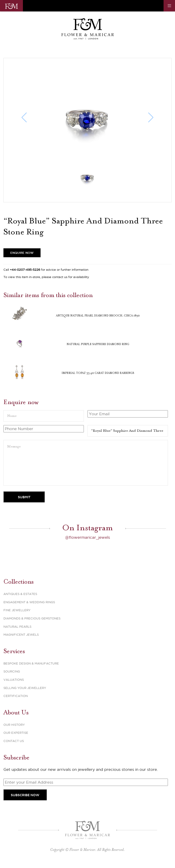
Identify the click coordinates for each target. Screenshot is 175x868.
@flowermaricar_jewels (87, 537)
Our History (14, 725)
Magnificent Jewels (21, 635)
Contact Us (14, 741)
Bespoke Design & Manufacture (31, 663)
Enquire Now (22, 253)
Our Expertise (16, 733)
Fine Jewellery (17, 610)
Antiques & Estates (20, 594)
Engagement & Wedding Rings (29, 602)
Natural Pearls (17, 627)
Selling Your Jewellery (25, 688)
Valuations (14, 680)
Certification (16, 696)
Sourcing (12, 671)
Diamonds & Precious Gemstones (32, 618)
